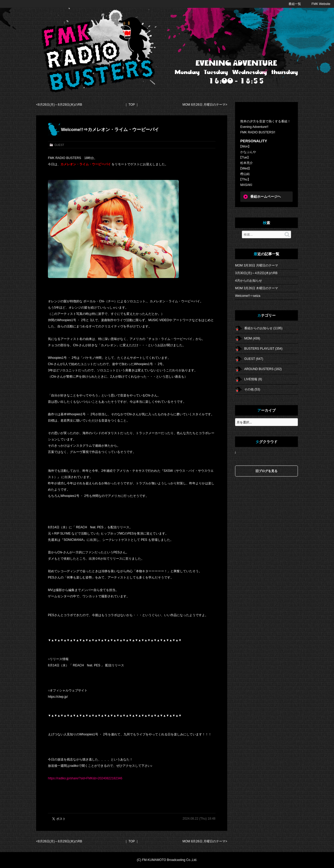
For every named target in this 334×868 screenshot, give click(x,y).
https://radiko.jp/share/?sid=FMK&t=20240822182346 (85, 778)
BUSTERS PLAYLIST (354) (263, 349)
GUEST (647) (254, 359)
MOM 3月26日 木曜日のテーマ (257, 288)
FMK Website (321, 4)
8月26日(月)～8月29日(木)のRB (60, 105)
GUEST (59, 145)
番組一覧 (295, 4)
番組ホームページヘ (266, 197)
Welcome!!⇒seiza (248, 296)
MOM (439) (252, 338)
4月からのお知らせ (249, 281)
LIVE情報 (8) (253, 379)
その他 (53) (252, 389)
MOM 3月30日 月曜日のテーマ (257, 265)
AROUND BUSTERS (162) (263, 369)
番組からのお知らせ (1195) (263, 328)
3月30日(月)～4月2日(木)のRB (256, 273)
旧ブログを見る (266, 471)
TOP (132, 105)
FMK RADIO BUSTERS (98, 55)
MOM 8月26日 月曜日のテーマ (204, 105)
